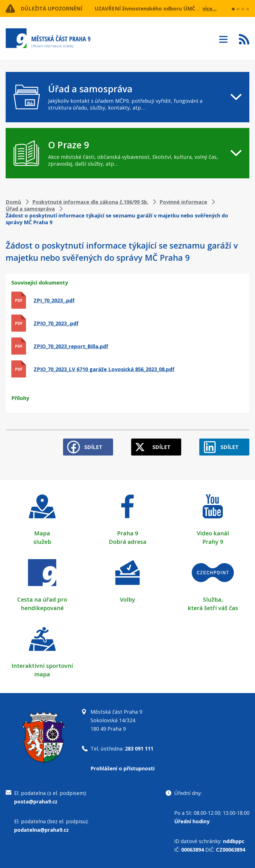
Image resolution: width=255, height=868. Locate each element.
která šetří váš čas (213, 608)
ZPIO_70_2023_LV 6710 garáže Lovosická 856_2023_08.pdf (104, 369)
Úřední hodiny (192, 821)
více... (209, 8)
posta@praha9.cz (36, 801)
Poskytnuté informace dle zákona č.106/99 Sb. (90, 202)
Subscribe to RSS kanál (244, 39)
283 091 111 (139, 749)
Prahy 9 (213, 542)
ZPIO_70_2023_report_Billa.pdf (71, 346)
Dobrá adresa (128, 542)
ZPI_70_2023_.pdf (54, 300)
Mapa (42, 533)
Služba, (213, 599)
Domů (13, 202)
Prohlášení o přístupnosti (123, 768)
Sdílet (93, 447)
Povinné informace (183, 202)
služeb (42, 542)
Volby (127, 599)
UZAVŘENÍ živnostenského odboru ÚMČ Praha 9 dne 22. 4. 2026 (174, 8)
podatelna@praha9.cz (41, 830)
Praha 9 (127, 533)
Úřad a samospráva (30, 209)
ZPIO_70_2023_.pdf (56, 323)
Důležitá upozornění (51, 8)
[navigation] (127, 97)
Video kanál (213, 533)
